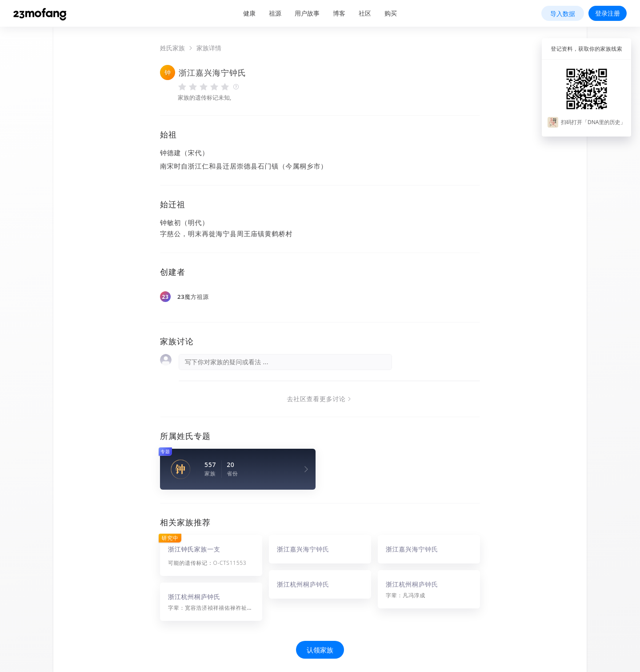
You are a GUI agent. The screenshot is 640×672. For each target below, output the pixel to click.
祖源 (275, 13)
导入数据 (563, 14)
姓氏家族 (172, 48)
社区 (365, 13)
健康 (249, 13)
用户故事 (307, 13)
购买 (391, 13)
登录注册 (608, 13)
